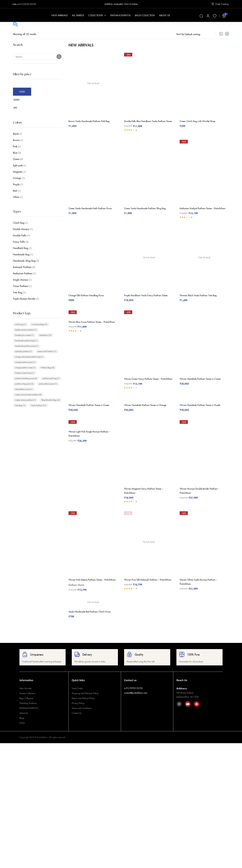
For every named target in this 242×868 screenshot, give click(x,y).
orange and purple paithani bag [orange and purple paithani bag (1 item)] (29, 357)
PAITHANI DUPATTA (29, 715)
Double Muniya (21, 229)
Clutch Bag (19, 223)
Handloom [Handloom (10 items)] (45, 335)
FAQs (22, 730)
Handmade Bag (21, 254)
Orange (17, 178)
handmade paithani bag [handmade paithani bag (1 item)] (26, 340)
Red (15, 191)
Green (16, 159)
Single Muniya (21, 280)
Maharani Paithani (23, 273)
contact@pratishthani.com (136, 700)
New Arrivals (25, 695)
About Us (24, 720)
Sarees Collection (27, 700)
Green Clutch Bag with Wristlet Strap (199, 120)
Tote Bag (18, 292)
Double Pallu (20, 235)
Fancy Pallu (19, 242)
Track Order (77, 695)
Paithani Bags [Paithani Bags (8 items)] (48, 367)
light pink (18, 165)
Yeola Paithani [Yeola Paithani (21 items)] (39, 405)
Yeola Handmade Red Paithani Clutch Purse (92, 619)
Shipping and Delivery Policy (85, 700)
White (16, 197)
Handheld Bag (21, 248)
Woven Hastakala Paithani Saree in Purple (202, 411)
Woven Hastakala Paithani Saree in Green (91, 411)
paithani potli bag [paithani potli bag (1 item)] (51, 378)
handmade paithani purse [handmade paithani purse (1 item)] (27, 346)
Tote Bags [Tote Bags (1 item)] (20, 405)
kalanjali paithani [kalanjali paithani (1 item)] (23, 351)
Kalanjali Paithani (22, 267)
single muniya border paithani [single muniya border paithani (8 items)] (28, 394)
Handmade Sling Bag (24, 261)
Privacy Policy (78, 710)
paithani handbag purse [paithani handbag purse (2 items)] (26, 378)
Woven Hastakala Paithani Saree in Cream (203, 382)
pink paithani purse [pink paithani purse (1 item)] (48, 384)
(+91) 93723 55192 (133, 695)
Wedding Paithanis (28, 710)
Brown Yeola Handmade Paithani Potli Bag (91, 120)
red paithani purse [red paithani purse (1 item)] (24, 389)
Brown (16, 140)
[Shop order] (198, 34)
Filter (22, 92)
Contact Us (77, 720)
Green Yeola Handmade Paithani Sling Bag (147, 210)
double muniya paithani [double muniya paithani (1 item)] (26, 330)
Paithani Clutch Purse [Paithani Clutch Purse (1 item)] (25, 373)
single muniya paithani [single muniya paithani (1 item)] (25, 400)
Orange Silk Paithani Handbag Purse (88, 300)
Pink (15, 146)
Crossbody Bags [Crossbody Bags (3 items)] (39, 324)
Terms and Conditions (82, 715)
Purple (16, 184)
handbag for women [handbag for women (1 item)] (24, 335)
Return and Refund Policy (83, 705)
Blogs (22, 725)
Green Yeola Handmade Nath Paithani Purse (92, 210)
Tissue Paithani (21, 286)
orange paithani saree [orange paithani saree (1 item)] (25, 367)
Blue (15, 153)
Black (16, 134)
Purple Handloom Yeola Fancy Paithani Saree (148, 300)
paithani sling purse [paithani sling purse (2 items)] (24, 384)
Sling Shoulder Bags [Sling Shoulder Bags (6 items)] (50, 400)
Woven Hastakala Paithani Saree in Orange (148, 411)
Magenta (18, 172)
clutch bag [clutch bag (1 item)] (21, 324)
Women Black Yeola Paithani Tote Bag (200, 300)
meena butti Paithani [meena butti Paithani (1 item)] (47, 351)
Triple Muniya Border (24, 299)
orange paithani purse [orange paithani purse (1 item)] (25, 362)
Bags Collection (26, 705)
